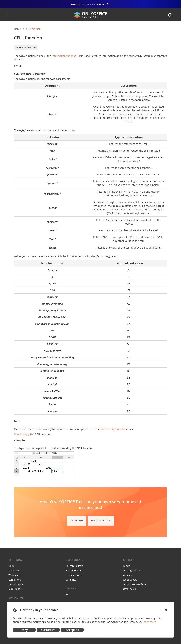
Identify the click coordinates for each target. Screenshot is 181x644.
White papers (130, 580)
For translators (74, 570)
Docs (11, 566)
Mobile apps (15, 589)
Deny (24, 630)
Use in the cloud (101, 521)
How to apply (22, 434)
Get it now (77, 521)
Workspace (14, 575)
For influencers (74, 575)
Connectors (15, 580)
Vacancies (71, 580)
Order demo (129, 589)
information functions (26, 47)
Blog (68, 594)
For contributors (74, 566)
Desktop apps (16, 584)
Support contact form (134, 584)
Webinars (128, 575)
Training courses (132, 570)
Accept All (72, 630)
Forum (127, 566)
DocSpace (14, 570)
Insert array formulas (113, 429)
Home (17, 29)
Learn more (149, 622)
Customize (48, 630)
